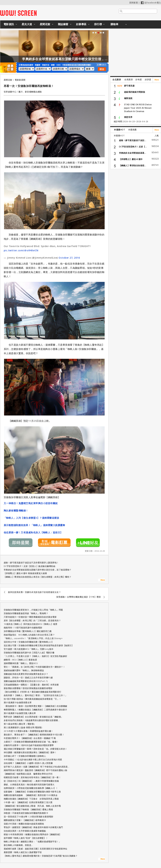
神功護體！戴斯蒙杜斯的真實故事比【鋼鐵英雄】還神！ (30, 752)
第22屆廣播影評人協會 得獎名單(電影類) (23, 727)
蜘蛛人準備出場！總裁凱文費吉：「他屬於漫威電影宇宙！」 (32, 842)
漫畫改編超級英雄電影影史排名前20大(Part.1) (26, 681)
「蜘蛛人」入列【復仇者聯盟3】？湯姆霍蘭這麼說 (31, 518)
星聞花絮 (45, 24)
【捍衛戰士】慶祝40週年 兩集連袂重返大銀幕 (25, 573)
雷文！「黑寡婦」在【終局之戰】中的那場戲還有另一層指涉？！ (34, 667)
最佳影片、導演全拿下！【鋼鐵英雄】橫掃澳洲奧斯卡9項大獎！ (34, 735)
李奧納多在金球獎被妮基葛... (133, 153)
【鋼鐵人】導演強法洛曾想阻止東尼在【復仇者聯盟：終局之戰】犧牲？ (38, 577)
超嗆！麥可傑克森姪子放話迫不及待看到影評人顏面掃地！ (31, 563)
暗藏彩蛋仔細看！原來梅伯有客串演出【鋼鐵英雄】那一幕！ (32, 777)
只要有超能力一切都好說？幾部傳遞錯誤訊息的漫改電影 (30, 617)
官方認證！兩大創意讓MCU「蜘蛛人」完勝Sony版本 (29, 649)
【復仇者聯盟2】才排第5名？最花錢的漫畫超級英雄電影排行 (33, 692)
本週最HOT (119, 130)
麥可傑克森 (129, 86)
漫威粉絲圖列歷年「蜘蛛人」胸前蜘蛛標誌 (24, 670)
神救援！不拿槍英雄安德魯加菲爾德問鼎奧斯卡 (26, 813)
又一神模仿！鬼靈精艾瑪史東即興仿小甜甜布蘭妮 (31, 503)
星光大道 (27, 24)
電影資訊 (9, 24)
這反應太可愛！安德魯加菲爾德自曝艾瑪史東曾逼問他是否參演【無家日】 (39, 645)
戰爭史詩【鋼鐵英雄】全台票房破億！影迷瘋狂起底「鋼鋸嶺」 (33, 717)
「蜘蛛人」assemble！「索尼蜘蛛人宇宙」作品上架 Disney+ (33, 638)
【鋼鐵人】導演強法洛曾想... (133, 165)
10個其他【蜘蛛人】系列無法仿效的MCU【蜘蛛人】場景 (31, 624)
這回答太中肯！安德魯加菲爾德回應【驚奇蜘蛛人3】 (29, 642)
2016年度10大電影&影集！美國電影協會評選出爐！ (28, 731)
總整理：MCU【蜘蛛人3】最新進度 (20, 660)
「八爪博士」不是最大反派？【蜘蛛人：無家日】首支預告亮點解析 (35, 656)
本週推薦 (132, 130)
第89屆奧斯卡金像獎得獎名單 (18, 703)
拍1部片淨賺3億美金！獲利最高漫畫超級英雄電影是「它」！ (33, 699)
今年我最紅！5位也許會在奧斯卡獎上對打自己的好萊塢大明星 (33, 760)
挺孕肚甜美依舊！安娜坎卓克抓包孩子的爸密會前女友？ (34, 592)
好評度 (148, 80)
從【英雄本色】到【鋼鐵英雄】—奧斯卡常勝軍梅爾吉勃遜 (31, 781)
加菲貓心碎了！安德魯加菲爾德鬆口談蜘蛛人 (25, 756)
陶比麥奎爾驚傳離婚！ (16, 510)
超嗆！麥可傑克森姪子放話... (133, 140)
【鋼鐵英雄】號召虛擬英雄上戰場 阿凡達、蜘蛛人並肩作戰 (33, 806)
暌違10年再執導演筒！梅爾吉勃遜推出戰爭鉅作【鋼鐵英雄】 (33, 834)
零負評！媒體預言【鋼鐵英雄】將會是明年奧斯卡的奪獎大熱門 (33, 827)
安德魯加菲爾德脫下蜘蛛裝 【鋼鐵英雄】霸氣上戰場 (28, 810)
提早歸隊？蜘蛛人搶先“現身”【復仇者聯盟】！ (26, 838)
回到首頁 (134, 3)
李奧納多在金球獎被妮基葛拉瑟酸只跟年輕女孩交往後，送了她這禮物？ (96, 59)
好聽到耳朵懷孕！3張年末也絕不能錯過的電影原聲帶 (29, 745)
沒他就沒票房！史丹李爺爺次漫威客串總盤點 (25, 831)
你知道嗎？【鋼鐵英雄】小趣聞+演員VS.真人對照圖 (28, 763)
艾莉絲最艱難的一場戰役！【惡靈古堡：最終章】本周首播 (31, 685)
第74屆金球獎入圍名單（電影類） (20, 724)
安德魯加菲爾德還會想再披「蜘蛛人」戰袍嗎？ (26, 613)
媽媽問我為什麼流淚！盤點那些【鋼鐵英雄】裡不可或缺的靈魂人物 (35, 770)
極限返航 (128, 98)
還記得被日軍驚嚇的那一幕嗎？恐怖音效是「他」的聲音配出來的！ (35, 749)
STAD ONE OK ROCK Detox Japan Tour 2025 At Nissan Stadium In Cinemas (138, 108)
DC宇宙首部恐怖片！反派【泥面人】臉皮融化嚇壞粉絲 (30, 566)
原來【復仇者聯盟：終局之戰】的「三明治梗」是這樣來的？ (32, 621)
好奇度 (139, 80)
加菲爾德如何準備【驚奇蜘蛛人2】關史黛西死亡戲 (28, 631)
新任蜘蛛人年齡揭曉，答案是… (18, 845)
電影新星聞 (20, 80)
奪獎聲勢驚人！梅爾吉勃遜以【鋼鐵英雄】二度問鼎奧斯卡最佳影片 (35, 710)
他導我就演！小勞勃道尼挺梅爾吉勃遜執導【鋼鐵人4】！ (31, 788)
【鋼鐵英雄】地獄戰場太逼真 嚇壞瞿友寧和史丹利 (28, 774)
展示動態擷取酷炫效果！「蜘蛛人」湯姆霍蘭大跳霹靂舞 (34, 525)
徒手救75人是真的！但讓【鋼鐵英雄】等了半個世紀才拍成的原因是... (37, 767)
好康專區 (81, 24)
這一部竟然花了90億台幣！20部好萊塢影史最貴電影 (29, 817)
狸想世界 (128, 117)
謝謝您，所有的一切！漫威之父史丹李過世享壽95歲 (28, 678)
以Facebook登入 (151, 3)
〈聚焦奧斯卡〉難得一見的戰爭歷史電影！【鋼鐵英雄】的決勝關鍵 (35, 706)
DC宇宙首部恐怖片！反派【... (133, 147)
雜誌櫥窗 (63, 24)
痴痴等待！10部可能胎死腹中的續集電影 (23, 628)
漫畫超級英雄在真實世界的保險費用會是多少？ (26, 674)
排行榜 (98, 24)
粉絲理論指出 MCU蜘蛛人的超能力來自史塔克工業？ (29, 635)
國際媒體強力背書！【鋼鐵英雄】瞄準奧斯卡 (25, 820)
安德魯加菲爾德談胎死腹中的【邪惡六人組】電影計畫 (29, 653)
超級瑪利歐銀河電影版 (135, 92)
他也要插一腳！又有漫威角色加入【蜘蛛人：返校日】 (33, 532)
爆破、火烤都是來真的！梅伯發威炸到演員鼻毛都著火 (29, 785)
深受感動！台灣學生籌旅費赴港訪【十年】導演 (78, 597)
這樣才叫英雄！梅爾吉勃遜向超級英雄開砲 (24, 824)
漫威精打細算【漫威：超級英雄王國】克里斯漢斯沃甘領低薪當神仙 (35, 849)
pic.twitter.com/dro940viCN (21, 250)
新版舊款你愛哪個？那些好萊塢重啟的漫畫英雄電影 (28, 688)
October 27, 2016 (69, 258)
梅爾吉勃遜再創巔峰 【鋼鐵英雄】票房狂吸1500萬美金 (31, 795)
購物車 (115, 24)
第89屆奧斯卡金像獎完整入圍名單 (20, 713)
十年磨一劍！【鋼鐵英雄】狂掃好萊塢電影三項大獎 (28, 802)
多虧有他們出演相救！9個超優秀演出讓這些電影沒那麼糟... (32, 720)
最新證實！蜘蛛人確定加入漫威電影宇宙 (23, 852)
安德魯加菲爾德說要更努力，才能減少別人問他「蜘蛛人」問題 (33, 610)
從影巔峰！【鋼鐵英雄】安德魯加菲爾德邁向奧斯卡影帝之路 (32, 792)
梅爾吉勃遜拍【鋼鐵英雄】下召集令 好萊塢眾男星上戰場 (31, 799)
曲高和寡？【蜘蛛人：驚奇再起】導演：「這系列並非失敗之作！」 (35, 695)
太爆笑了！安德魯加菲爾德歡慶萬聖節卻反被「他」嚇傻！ (31, 742)
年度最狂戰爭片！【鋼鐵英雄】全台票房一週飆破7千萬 (30, 738)
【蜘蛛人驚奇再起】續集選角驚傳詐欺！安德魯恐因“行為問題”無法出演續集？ (41, 856)
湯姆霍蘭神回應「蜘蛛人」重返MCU (21, 663)
